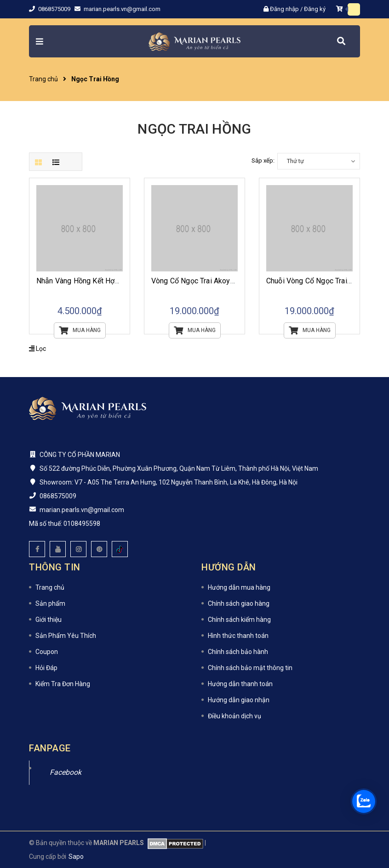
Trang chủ (50, 587)
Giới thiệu (49, 620)
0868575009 (55, 9)
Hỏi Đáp (46, 668)
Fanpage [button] (50, 748)
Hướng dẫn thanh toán (240, 684)
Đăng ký (315, 9)
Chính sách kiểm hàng (239, 620)
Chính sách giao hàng (239, 603)
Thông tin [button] (55, 567)
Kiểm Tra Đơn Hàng (63, 684)
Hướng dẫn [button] (229, 567)
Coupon (47, 652)
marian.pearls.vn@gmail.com (122, 9)
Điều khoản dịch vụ (235, 716)
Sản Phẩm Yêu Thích (66, 636)
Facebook (66, 772)
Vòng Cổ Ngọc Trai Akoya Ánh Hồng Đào (217, 281)
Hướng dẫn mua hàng (239, 587)
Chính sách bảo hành (238, 652)
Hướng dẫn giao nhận (239, 700)
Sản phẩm (50, 603)
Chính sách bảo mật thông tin (250, 668)
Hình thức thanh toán (238, 636)
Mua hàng (80, 330)
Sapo (76, 857)
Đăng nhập (284, 9)
